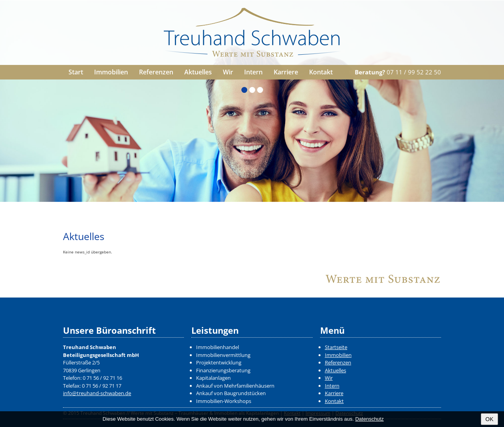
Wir (228, 72)
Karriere (286, 72)
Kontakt (321, 72)
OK (489, 419)
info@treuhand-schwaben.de (97, 393)
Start (76, 72)
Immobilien (111, 72)
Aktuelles (198, 72)
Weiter (495, 193)
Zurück (9, 193)
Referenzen (156, 72)
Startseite (336, 347)
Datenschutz (369, 419)
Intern (253, 72)
